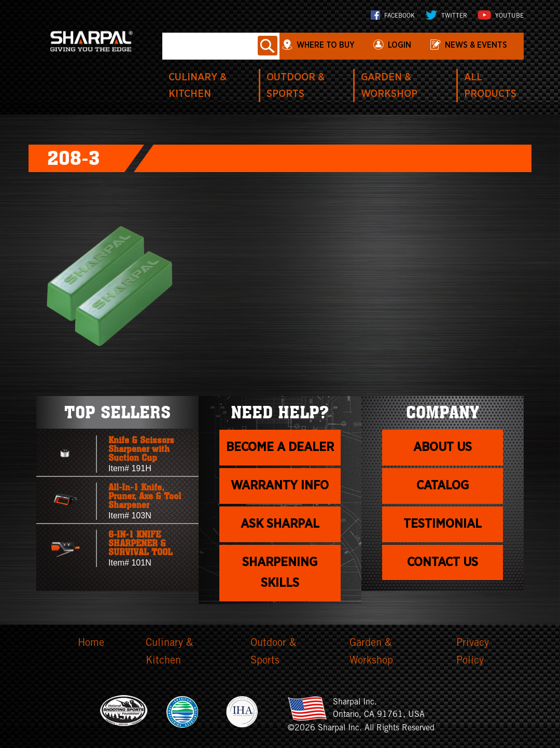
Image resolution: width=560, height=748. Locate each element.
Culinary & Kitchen (169, 653)
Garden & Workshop (371, 653)
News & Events (476, 45)
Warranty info (280, 486)
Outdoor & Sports (273, 653)
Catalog (443, 486)
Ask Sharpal (280, 524)
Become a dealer (280, 447)
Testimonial (443, 524)
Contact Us (443, 562)
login (400, 45)
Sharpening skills (280, 573)
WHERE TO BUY (326, 45)
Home (91, 644)
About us (443, 447)
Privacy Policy (473, 653)
